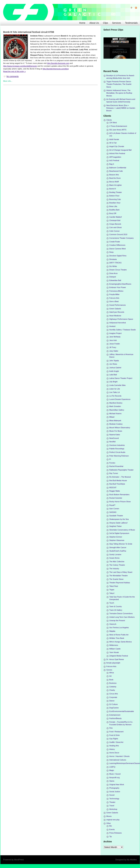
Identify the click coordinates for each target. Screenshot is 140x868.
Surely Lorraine (115, 554)
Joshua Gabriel (115, 368)
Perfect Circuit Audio (117, 452)
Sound (112, 795)
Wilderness (114, 645)
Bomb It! (113, 189)
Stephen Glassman (117, 540)
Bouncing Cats (115, 199)
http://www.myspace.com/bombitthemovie (20, 66)
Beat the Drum (115, 178)
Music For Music (116, 431)
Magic (112, 770)
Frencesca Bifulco (116, 291)
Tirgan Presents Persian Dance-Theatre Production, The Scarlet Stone (119, 84)
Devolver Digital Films (118, 256)
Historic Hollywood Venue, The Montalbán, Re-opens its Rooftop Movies (119, 93)
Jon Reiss (113, 364)
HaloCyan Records (117, 312)
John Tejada (114, 361)
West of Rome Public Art (119, 635)
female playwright (113, 663)
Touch (112, 603)
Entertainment (115, 715)
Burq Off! (113, 213)
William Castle (115, 649)
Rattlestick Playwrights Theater (121, 470)
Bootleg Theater (116, 192)
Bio (111, 826)
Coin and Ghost (116, 227)
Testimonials (131, 23)
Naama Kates (115, 435)
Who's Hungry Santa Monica (121, 642)
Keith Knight (114, 371)
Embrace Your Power (118, 287)
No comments (13, 76)
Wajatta (112, 631)
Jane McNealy (115, 337)
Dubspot (113, 277)
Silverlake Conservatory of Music (122, 530)
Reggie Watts (115, 491)
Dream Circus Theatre (118, 270)
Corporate (113, 697)
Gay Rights (114, 739)
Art (111, 676)
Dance (112, 701)
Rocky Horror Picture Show (120, 502)
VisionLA (113, 624)
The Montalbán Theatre (119, 576)
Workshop (113, 809)
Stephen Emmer (116, 537)
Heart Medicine (115, 316)
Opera (112, 781)
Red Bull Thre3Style (117, 484)
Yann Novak (114, 652)
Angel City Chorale (117, 146)
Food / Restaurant (116, 732)
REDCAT (113, 488)
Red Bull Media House (118, 480)
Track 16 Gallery (116, 610)
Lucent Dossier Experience (120, 399)
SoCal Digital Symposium (119, 533)
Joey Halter (114, 351)
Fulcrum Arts (114, 298)
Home (82, 23)
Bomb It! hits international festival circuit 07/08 (29, 32)
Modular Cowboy (116, 424)
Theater (112, 802)
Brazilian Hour (115, 203)
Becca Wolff (114, 182)
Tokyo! (112, 593)
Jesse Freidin (115, 344)
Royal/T (112, 505)
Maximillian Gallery (117, 410)
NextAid (112, 442)
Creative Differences (117, 245)
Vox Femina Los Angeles (119, 628)
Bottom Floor (114, 196)
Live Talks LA (115, 392)
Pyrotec (112, 463)
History (112, 749)
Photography (114, 788)
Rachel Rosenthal (116, 466)
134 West (113, 123)
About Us (94, 23)
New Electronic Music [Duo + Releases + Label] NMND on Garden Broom (121, 108)
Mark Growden (115, 406)
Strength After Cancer (118, 547)
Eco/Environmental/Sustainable (122, 711)
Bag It (112, 164)
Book (111, 680)
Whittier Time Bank (117, 638)
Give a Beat (114, 301)
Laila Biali (113, 375)
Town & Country (116, 606)
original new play (113, 820)
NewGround (114, 438)
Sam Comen (114, 509)
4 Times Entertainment (118, 126)
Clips (106, 23)
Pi (110, 459)
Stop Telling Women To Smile (121, 544)
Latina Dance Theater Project (121, 378)
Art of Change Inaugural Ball (121, 150)
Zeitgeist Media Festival (119, 656)
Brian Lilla (113, 206)
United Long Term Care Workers (122, 617)
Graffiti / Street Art (116, 742)
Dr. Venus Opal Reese (115, 659)
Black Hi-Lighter (116, 185)
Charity (112, 690)
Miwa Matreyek (115, 421)
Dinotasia (113, 259)
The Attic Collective (117, 562)
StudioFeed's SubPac (118, 551)
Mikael (112, 417)
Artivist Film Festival (117, 153)
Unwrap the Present (117, 620)
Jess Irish (113, 340)
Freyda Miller (114, 294)
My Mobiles (132, 860)
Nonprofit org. (115, 777)
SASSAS (113, 512)
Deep (112, 252)
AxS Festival (114, 160)
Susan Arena (114, 558)
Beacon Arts (114, 175)
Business (113, 683)
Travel (112, 806)
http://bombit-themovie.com (58, 63)
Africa (112, 673)
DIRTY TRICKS (115, 263)
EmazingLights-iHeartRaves (120, 284)
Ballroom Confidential (118, 168)
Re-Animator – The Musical (120, 477)
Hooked (112, 326)
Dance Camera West (118, 249)
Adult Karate (114, 139)
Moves (109, 816)
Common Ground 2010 (118, 234)
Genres (109, 670)
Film (111, 728)
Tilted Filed (114, 586)
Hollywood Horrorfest (118, 323)
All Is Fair (113, 143)
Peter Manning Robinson (119, 456)
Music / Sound (115, 774)
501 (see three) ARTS (118, 130)
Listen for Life (115, 389)
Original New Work (117, 785)
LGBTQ (112, 767)
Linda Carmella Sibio (118, 385)
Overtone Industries (117, 445)
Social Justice (115, 792)
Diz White (113, 266)
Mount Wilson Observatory (120, 428)
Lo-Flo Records (115, 396)
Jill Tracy (113, 347)
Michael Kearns (115, 413)
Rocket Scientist (116, 498)
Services (117, 23)
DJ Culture (114, 704)
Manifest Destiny (116, 403)
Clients (109, 120)
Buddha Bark (114, 210)
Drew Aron (113, 273)
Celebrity (113, 687)
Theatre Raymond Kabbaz (120, 583)
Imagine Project (116, 333)
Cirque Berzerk (115, 224)
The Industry (114, 569)
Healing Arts (114, 746)
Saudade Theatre (116, 516)
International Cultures (118, 760)
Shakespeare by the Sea (119, 519)
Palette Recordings (117, 449)
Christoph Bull (115, 220)
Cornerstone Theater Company (122, 238)
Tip (111, 836)
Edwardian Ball (115, 280)
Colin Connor (115, 231)
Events (112, 829)
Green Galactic (115, 309)
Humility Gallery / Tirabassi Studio (123, 330)
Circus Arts (114, 694)
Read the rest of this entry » (14, 71)
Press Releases (116, 833)
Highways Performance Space (121, 319)
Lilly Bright (113, 382)
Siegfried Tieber (116, 526)
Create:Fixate (115, 242)
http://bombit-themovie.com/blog (56, 69)
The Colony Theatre (117, 565)
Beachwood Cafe (116, 171)
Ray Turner (114, 473)
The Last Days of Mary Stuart (121, 572)
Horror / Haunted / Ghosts (120, 756)
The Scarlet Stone (116, 579)
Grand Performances (118, 305)
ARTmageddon (115, 157)
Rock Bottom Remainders (119, 495)
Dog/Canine (114, 708)
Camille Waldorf (116, 217)
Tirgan (112, 590)
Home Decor (114, 753)
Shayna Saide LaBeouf (118, 523)
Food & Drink (115, 735)
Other (109, 823)
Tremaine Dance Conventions (121, 613)
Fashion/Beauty (116, 718)
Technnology (114, 799)
